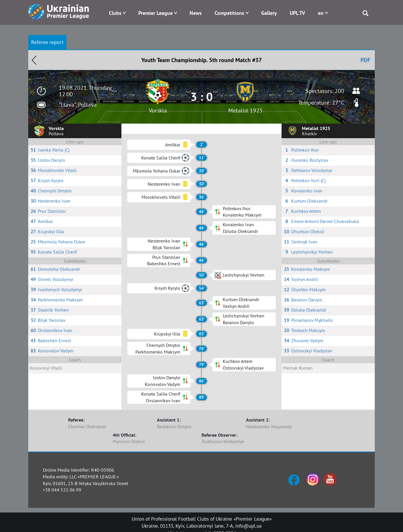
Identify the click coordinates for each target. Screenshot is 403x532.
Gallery (269, 13)
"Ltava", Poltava (78, 105)
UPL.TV (297, 13)
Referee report (47, 42)
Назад (34, 60)
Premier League (155, 13)
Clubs (115, 13)
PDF (365, 60)
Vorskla (158, 110)
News (196, 13)
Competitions (229, 13)
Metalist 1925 (245, 110)
